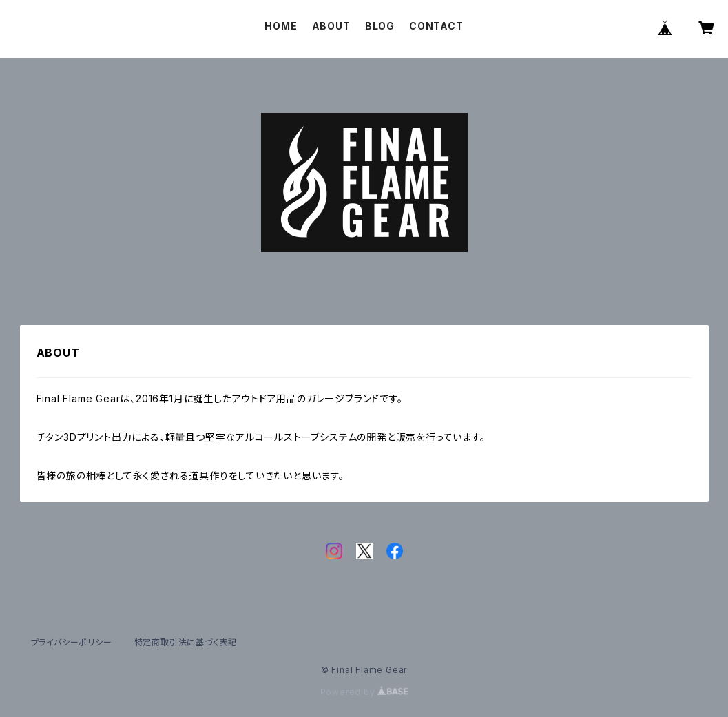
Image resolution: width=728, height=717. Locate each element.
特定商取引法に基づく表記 (186, 642)
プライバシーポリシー (72, 642)
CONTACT (436, 26)
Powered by (364, 692)
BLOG (380, 26)
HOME (281, 26)
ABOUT (331, 26)
